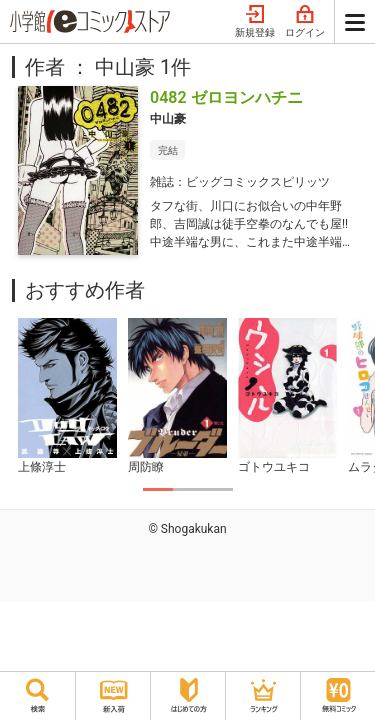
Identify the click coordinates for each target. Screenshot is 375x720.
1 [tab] (158, 489)
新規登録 (255, 22)
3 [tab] (218, 489)
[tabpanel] (67, 397)
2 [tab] (188, 489)
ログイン (305, 22)
